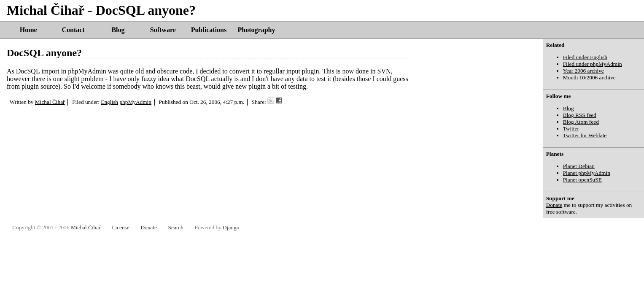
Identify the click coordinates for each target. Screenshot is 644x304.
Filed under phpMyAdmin (593, 64)
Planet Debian (579, 166)
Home (28, 30)
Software (163, 30)
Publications (209, 30)
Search (176, 227)
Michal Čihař (50, 102)
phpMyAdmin (135, 102)
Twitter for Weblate (585, 135)
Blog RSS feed (580, 115)
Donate (554, 205)
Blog (118, 30)
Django (231, 227)
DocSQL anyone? (44, 53)
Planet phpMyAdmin (587, 173)
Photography (257, 30)
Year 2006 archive (583, 71)
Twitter (571, 129)
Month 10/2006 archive (589, 77)
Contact (73, 30)
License (120, 227)
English (109, 102)
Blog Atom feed (581, 122)
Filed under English (585, 57)
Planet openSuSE (582, 180)
